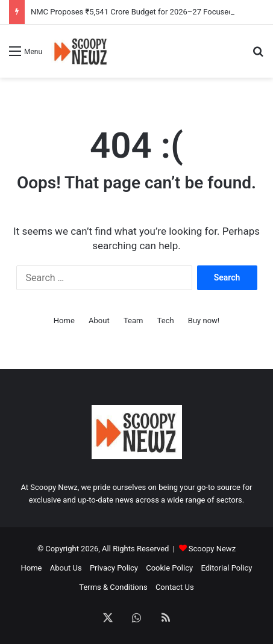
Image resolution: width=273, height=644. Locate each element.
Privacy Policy (114, 568)
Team (133, 320)
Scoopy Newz (212, 549)
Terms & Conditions (113, 587)
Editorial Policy (226, 568)
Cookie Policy (169, 568)
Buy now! (204, 320)
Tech (166, 320)
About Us (66, 568)
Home (64, 320)
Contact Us (175, 587)
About (99, 320)
